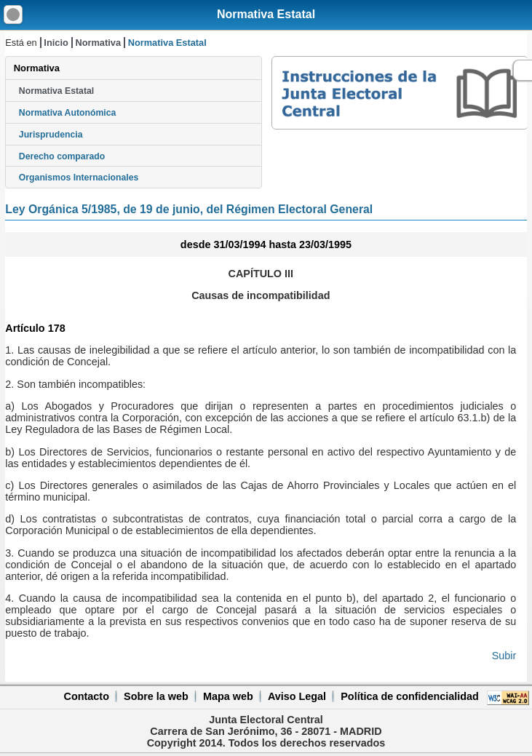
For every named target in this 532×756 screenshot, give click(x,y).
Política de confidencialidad (410, 696)
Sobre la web (156, 696)
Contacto (87, 696)
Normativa (98, 43)
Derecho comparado (62, 156)
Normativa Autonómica (67, 113)
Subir (504, 656)
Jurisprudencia (51, 135)
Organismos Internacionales (79, 178)
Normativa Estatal (266, 14)
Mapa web (228, 696)
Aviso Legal (297, 696)
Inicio (56, 43)
